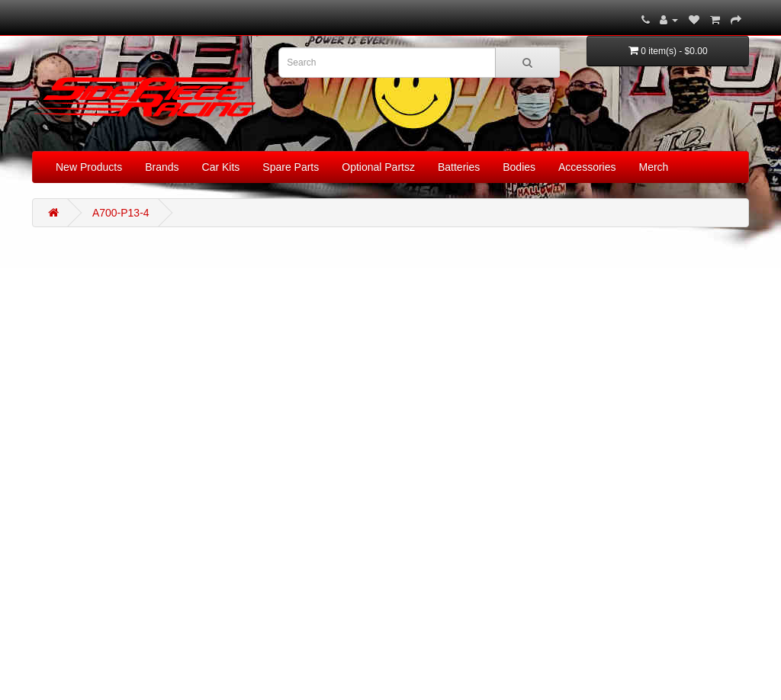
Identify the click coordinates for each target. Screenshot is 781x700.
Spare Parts (291, 167)
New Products (89, 167)
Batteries (459, 167)
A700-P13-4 (121, 213)
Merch (654, 167)
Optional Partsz (378, 167)
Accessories (587, 167)
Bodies (519, 167)
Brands (162, 167)
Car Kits (221, 167)
